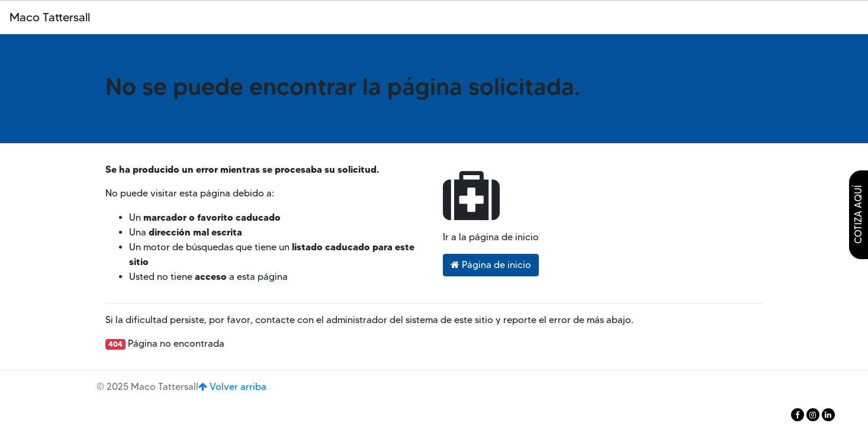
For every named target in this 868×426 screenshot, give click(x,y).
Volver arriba (232, 387)
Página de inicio (491, 265)
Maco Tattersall (50, 17)
